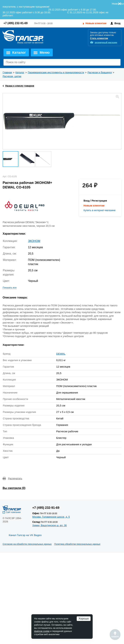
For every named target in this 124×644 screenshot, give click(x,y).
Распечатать (15, 478)
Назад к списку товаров (20, 86)
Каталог (19, 52)
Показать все (10, 288)
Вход (117, 23)
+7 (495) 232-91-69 (15, 23)
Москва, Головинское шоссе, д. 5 (51, 517)
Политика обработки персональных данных (77, 544)
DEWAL (61, 354)
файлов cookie (42, 631)
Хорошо (84, 619)
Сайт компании (13, 512)
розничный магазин (106, 42)
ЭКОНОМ (34, 241)
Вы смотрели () (14, 488)
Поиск (117, 62)
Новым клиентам (96, 23)
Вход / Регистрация (95, 201)
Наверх (115, 635)
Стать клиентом (99, 38)
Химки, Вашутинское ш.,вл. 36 (50, 525)
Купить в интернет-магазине (100, 210)
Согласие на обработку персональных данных (27, 544)
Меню (45, 52)
